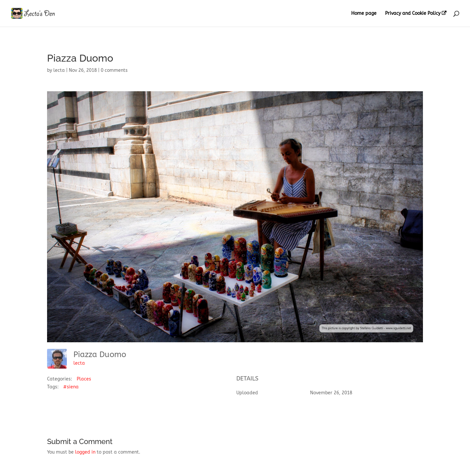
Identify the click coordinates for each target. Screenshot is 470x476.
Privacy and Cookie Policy (413, 14)
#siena (71, 387)
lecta (59, 70)
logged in (85, 452)
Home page (364, 14)
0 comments (114, 70)
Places (84, 379)
